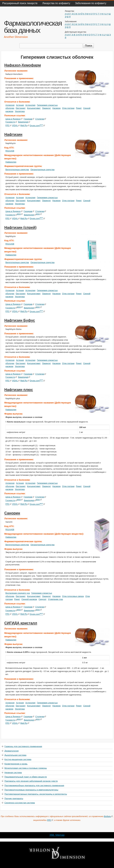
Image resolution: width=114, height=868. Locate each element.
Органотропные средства (42, 170)
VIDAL (16, 126)
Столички (41, 119)
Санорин (12, 513)
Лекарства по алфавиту (56, 3)
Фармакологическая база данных (33, 27)
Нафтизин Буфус (20, 320)
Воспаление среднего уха (18, 593)
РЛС (9, 126)
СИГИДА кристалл (21, 623)
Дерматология (12, 751)
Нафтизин (13, 134)
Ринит (79, 108)
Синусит (43, 599)
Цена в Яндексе (14, 119)
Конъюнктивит (34, 108)
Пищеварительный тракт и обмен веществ (26, 777)
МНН (20, 214)
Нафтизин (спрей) (20, 228)
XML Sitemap (57, 835)
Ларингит (46, 108)
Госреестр (11, 122)
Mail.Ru (25, 126)
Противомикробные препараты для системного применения (34, 785)
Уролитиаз (20, 111)
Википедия (24, 122)
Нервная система (13, 773)
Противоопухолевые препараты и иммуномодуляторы (31, 790)
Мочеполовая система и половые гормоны (26, 768)
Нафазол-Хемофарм (23, 65)
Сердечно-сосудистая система (20, 803)
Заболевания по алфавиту (91, 3)
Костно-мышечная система (18, 759)
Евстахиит (21, 108)
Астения (20, 105)
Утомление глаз (55, 599)
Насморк (56, 108)
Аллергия (10, 105)
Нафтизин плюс (19, 390)
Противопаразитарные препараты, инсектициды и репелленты (36, 794)
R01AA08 (10, 151)
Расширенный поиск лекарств (20, 3)
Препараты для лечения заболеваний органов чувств (31, 781)
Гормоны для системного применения (23, 746)
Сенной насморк (29, 599)
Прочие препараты (14, 798)
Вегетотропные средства (17, 170)
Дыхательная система (15, 755)
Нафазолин (11, 162)
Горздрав (29, 119)
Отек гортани (68, 108)
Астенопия (30, 105)
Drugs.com (37, 126)
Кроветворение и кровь (16, 764)
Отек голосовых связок (73, 596)
